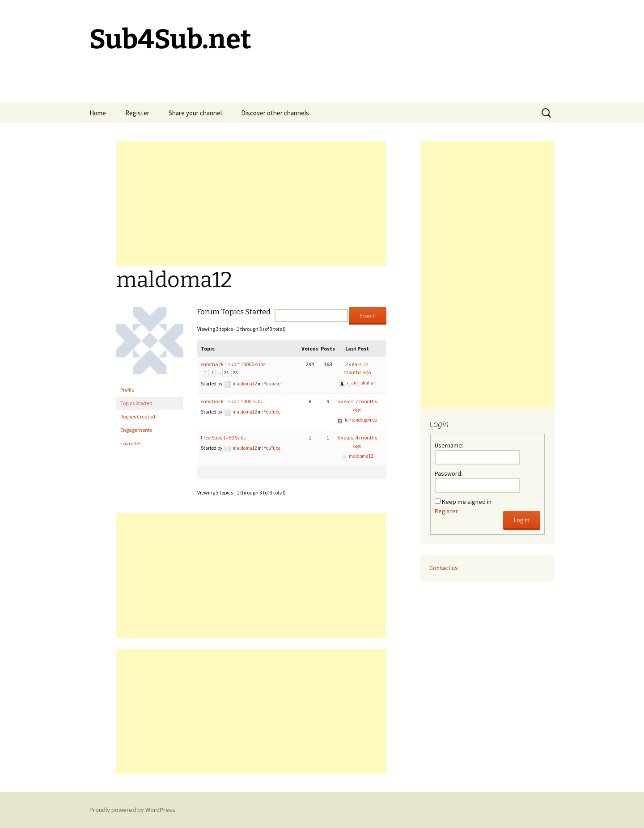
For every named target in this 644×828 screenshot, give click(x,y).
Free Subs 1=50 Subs (223, 437)
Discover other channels (275, 113)
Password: (449, 473)
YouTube (272, 384)
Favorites (131, 443)
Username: (449, 445)
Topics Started (136, 403)
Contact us (444, 568)
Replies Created (138, 416)
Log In (522, 520)
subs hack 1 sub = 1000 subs (232, 401)
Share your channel (195, 113)
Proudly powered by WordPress (132, 810)
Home (98, 113)
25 (235, 373)
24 (226, 373)
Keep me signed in (467, 502)
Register (137, 113)
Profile (127, 390)
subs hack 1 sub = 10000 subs (233, 364)
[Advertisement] (251, 203)
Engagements (136, 430)
